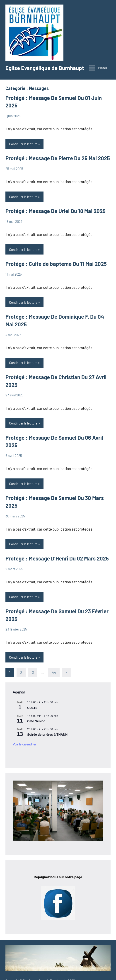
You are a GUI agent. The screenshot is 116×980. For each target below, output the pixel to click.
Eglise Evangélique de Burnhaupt (45, 68)
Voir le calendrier (24, 744)
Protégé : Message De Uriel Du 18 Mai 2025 (56, 211)
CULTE (32, 708)
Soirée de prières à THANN (47, 735)
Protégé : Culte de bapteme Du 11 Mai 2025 (56, 264)
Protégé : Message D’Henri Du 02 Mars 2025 (57, 558)
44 (54, 672)
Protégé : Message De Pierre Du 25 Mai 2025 (58, 158)
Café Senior (36, 721)
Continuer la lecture (23, 144)
